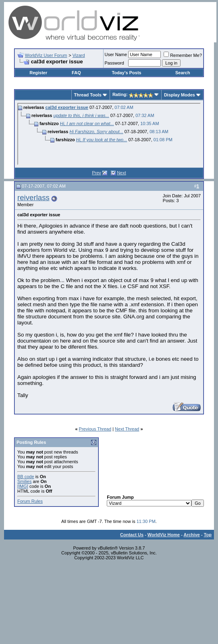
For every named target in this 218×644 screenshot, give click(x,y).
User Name (116, 54)
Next (121, 173)
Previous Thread (95, 429)
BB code (26, 477)
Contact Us (132, 535)
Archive (192, 535)
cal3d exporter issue (67, 107)
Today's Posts (126, 73)
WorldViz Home (164, 535)
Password (114, 63)
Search (183, 73)
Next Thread (127, 429)
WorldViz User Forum (46, 55)
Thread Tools (88, 95)
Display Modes (180, 95)
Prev (97, 173)
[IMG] (23, 486)
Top (208, 535)
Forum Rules (30, 501)
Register (38, 73)
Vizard (79, 55)
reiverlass (33, 198)
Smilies (24, 481)
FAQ (76, 73)
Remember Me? (183, 55)
